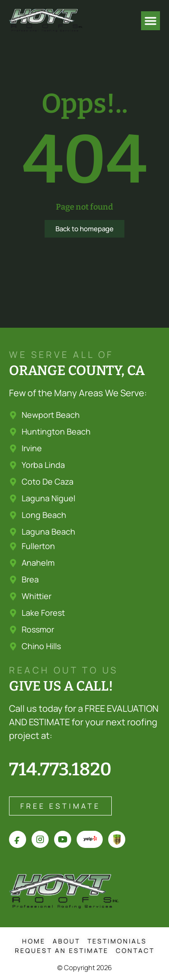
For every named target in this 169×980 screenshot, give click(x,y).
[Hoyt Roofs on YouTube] (63, 839)
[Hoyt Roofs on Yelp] (90, 839)
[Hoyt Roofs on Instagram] (40, 839)
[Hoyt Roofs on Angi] (117, 839)
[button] (151, 21)
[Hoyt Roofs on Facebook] (18, 839)
